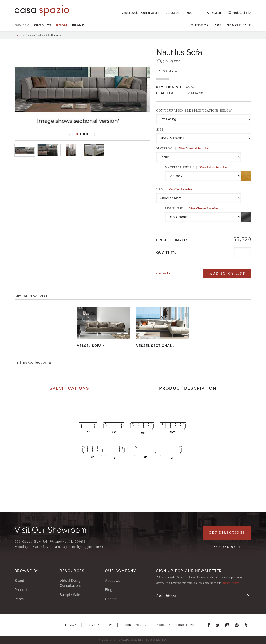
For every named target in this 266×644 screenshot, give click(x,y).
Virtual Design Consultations (140, 13)
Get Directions (227, 533)
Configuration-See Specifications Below (194, 111)
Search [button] (214, 13)
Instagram (227, 624)
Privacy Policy (230, 583)
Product (43, 25)
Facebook (209, 624)
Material (183, 149)
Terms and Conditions (176, 625)
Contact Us (163, 273)
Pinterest (237, 624)
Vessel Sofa (89, 346)
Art (218, 25)
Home (18, 35)
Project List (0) (241, 13)
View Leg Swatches (180, 190)
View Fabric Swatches (213, 167)
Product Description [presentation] (188, 388)
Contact (111, 599)
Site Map (69, 625)
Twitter (218, 624)
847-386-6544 (227, 547)
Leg (174, 190)
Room (62, 25)
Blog (190, 13)
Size (160, 130)
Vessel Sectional (154, 346)
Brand (78, 25)
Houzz (246, 624)
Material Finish (196, 167)
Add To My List (227, 273)
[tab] (69, 388)
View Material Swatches (194, 149)
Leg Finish (192, 208)
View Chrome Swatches (204, 208)
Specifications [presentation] (69, 388)
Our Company (121, 571)
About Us (173, 13)
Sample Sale (239, 25)
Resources (72, 571)
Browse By (26, 571)
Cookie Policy (135, 625)
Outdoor (200, 25)
